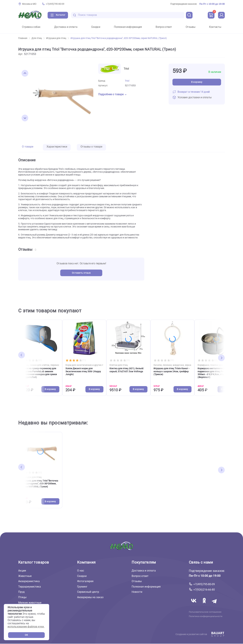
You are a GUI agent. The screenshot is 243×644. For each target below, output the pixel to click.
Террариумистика (30, 587)
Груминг (82, 587)
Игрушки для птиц (57, 38)
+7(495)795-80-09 (55, 4)
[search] (189, 15)
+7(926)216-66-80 (204, 590)
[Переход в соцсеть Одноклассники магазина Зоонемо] (205, 605)
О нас (81, 571)
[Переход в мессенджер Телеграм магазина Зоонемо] (214, 605)
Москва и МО (29, 4)
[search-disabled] (75, 15)
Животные (25, 576)
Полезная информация (128, 27)
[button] (25, 73)
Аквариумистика (29, 581)
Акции (22, 571)
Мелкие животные (30, 603)
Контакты (215, 27)
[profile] (221, 15)
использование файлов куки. (26, 627)
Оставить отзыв (81, 273)
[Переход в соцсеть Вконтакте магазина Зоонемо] (194, 605)
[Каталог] (58, 15)
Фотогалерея (85, 581)
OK (26, 635)
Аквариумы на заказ (90, 597)
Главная (24, 38)
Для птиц (38, 38)
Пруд (21, 592)
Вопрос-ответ (164, 27)
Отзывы (191, 27)
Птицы (22, 597)
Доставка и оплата (66, 27)
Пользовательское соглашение (205, 612)
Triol (127, 81)
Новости (137, 592)
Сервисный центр (88, 592)
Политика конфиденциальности (206, 616)
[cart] (211, 15)
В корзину (197, 82)
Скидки (96, 27)
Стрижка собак (31, 27)
